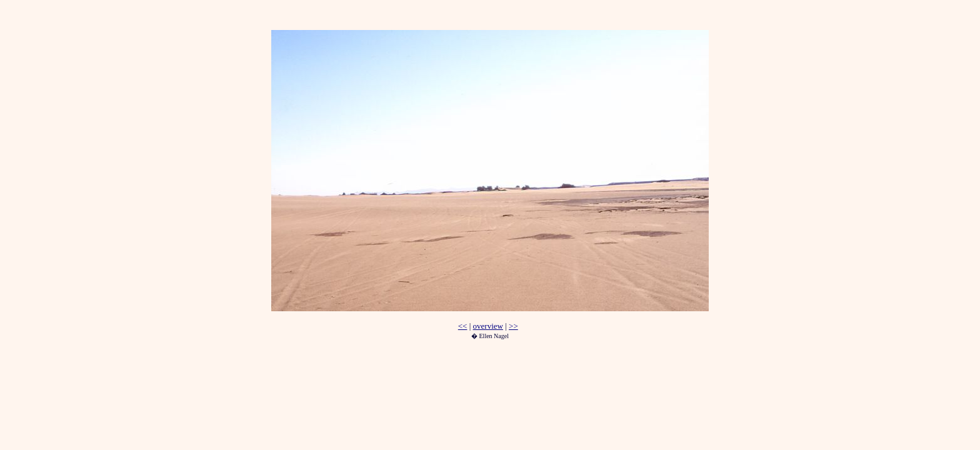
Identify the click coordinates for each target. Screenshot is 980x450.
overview (488, 326)
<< (463, 326)
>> (513, 326)
